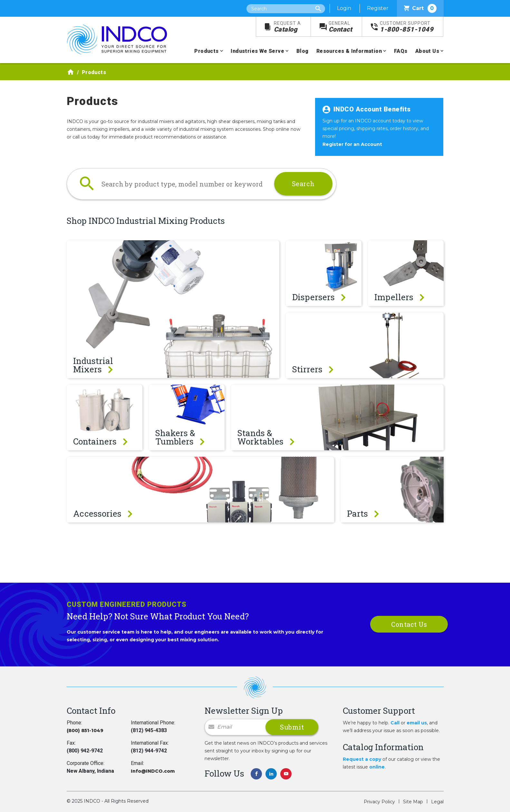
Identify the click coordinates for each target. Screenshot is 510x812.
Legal (437, 802)
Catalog (287, 27)
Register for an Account (352, 144)
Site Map (413, 802)
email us (417, 723)
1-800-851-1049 (407, 27)
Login (344, 8)
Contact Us (409, 624)
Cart (420, 8)
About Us (427, 51)
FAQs (401, 51)
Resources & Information (349, 51)
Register (378, 8)
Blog (303, 51)
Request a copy (362, 759)
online (377, 767)
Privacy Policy (379, 802)
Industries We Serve (257, 51)
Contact (341, 27)
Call (395, 723)
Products (206, 51)
